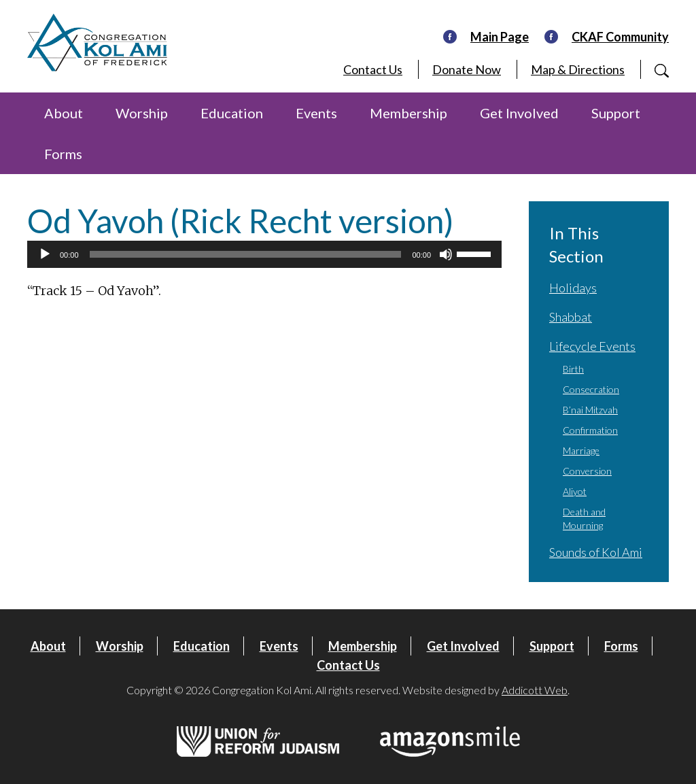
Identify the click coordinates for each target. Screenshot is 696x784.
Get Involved (519, 113)
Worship (142, 113)
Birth (573, 369)
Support (616, 113)
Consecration (591, 389)
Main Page (500, 37)
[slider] (246, 254)
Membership (408, 113)
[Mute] (446, 254)
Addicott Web (535, 690)
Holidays (573, 288)
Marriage (581, 450)
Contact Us (373, 69)
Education (232, 113)
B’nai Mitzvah (590, 410)
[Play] (45, 254)
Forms (63, 154)
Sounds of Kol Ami (596, 552)
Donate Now (467, 69)
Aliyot (575, 491)
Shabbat (571, 317)
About (64, 113)
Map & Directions (578, 69)
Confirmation (590, 430)
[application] (264, 254)
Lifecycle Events (592, 346)
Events (316, 113)
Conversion (587, 471)
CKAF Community (620, 37)
